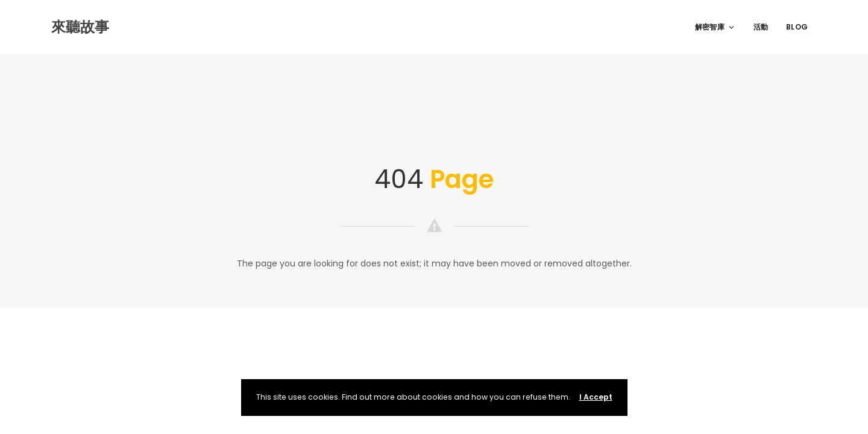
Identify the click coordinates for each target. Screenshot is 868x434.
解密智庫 (715, 27)
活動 (761, 27)
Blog (797, 27)
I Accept (596, 397)
